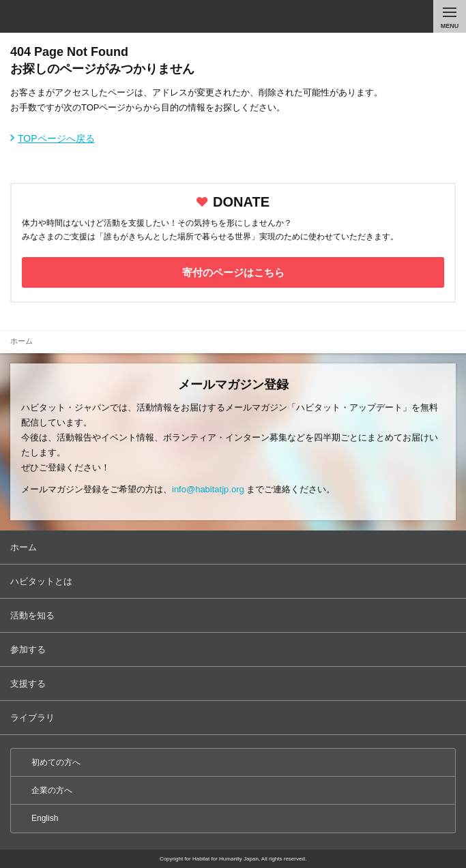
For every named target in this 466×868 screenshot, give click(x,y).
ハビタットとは (234, 581)
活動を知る (234, 615)
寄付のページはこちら (233, 272)
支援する (234, 684)
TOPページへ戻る (56, 138)
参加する (234, 649)
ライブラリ (234, 718)
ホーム (234, 547)
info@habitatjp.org (208, 489)
